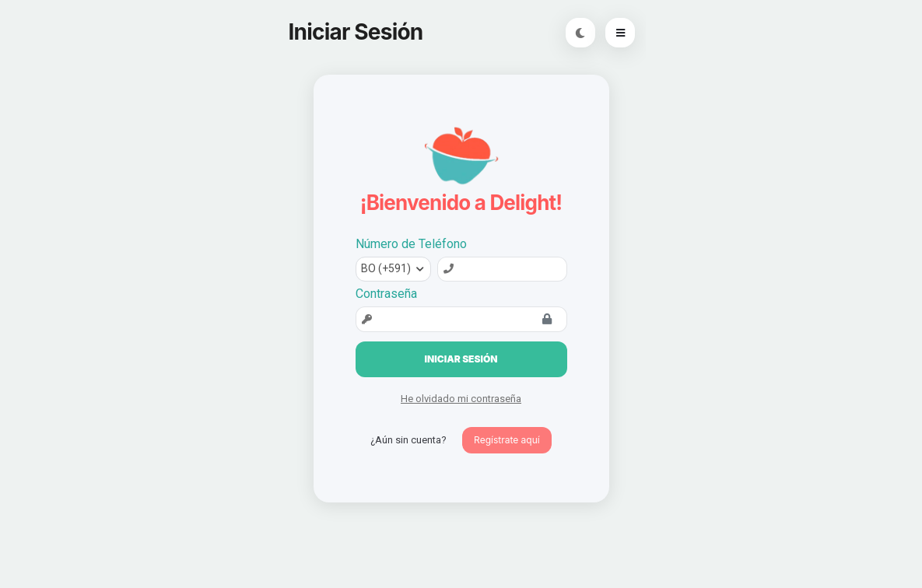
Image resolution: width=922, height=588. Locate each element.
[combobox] (393, 269)
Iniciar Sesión (461, 359)
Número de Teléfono (411, 244)
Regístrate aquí (507, 440)
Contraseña (386, 294)
